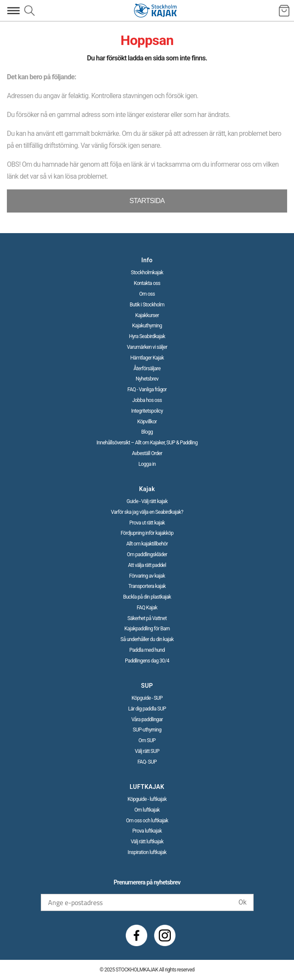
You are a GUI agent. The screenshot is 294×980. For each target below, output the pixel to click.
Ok (242, 902)
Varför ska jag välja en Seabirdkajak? (147, 512)
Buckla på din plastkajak (147, 597)
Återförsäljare (147, 369)
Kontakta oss (147, 283)
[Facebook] (136, 935)
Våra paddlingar (147, 719)
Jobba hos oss (147, 400)
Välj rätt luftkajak (147, 842)
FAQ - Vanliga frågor (147, 390)
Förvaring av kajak (147, 576)
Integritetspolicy (147, 411)
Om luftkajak (147, 810)
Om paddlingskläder (147, 554)
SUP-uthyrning (147, 730)
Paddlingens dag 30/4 (147, 661)
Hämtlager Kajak (147, 358)
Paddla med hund (147, 650)
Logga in (147, 464)
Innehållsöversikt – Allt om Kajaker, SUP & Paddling (147, 443)
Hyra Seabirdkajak (147, 336)
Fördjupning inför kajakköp (147, 533)
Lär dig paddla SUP (147, 709)
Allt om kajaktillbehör (147, 544)
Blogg (147, 432)
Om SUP (147, 740)
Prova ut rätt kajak (147, 523)
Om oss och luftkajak (147, 821)
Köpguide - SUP (147, 698)
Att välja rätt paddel (147, 565)
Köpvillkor (147, 422)
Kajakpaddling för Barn (147, 629)
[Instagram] (165, 935)
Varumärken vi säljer (147, 347)
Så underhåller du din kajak (147, 639)
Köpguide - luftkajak (147, 799)
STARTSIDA (147, 201)
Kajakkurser (147, 315)
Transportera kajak (147, 586)
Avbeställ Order (147, 453)
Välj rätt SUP (147, 751)
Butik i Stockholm (147, 305)
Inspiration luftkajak (147, 852)
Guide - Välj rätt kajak (147, 501)
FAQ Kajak (147, 608)
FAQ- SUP (147, 762)
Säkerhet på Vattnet (147, 618)
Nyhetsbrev (147, 379)
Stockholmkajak (147, 273)
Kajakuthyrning (147, 326)
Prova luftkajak (147, 831)
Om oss (147, 294)
